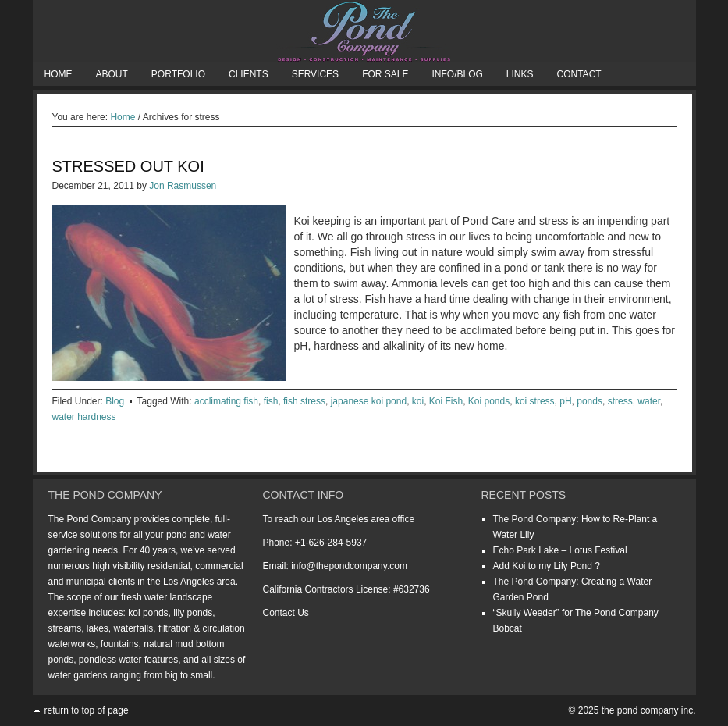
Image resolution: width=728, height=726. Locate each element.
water (649, 401)
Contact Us (286, 613)
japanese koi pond (369, 401)
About (112, 74)
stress (620, 401)
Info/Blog (457, 74)
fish (271, 401)
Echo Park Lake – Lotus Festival (560, 550)
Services (315, 74)
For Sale (385, 74)
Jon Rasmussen (183, 186)
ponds (590, 401)
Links (520, 74)
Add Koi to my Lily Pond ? (547, 566)
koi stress (535, 401)
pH (565, 401)
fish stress (304, 401)
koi (418, 401)
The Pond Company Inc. (364, 31)
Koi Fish (446, 401)
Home (59, 74)
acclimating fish (226, 401)
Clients (249, 74)
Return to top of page (87, 710)
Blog (115, 401)
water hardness (84, 417)
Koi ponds (489, 401)
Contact (579, 74)
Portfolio (178, 74)
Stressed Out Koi (128, 166)
